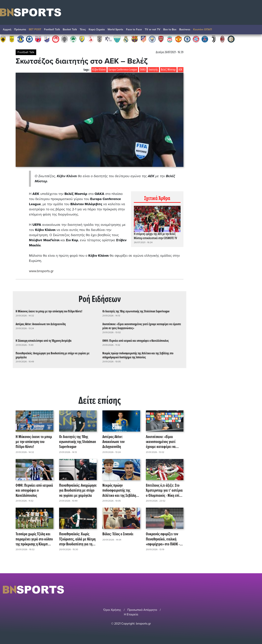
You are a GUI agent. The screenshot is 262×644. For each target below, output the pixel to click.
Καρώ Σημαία (97, 29)
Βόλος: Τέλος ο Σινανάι (118, 534)
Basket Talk (70, 29)
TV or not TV (153, 29)
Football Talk (52, 29)
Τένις (83, 29)
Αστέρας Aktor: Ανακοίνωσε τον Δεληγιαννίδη (41, 324)
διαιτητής (153, 70)
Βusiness (185, 29)
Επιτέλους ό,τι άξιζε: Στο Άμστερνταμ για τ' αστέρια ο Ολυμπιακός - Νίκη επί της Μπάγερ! (164, 490)
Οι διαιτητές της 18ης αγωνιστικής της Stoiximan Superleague (136, 312)
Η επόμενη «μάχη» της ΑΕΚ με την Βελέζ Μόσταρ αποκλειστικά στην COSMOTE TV (155, 236)
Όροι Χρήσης (112, 610)
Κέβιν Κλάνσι (99, 70)
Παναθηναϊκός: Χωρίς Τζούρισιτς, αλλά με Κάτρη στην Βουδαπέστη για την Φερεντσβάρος (77, 539)
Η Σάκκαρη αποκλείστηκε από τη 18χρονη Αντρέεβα (44, 341)
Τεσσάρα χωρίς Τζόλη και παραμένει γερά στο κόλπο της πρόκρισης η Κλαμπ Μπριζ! (34, 539)
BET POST (35, 29)
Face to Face (134, 29)
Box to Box (170, 29)
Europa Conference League (123, 70)
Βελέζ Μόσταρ (168, 70)
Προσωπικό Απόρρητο (142, 610)
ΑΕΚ (180, 70)
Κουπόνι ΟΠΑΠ (203, 29)
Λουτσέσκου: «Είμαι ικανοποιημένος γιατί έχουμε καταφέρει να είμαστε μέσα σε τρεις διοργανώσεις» (142, 326)
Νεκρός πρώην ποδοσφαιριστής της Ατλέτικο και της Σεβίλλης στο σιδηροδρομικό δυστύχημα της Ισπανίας (138, 355)
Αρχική (7, 29)
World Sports (115, 29)
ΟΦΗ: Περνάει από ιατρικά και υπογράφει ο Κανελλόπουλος (136, 341)
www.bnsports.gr (41, 271)
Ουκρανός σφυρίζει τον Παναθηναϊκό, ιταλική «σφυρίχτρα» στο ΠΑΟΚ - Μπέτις (163, 539)
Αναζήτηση (255, 31)
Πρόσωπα (20, 29)
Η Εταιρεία (131, 614)
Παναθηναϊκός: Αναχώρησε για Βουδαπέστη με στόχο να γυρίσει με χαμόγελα (53, 355)
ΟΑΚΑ (143, 70)
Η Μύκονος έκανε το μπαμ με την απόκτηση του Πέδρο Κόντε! (49, 312)
